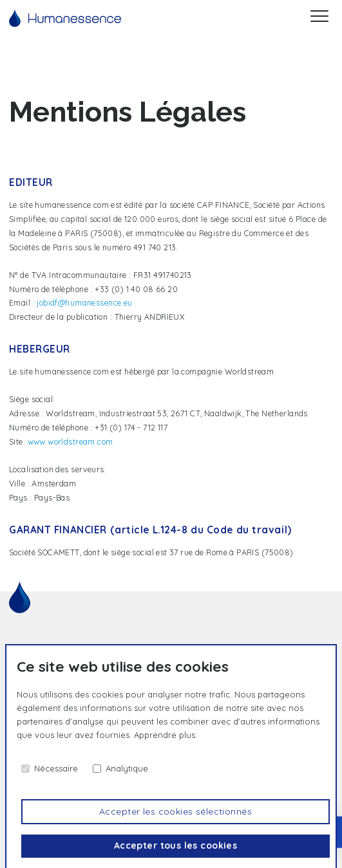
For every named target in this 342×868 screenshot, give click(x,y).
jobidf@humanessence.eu (84, 303)
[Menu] (319, 18)
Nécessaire (56, 768)
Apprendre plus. (166, 735)
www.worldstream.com (71, 442)
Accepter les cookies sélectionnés (176, 811)
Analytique (127, 768)
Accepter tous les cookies (176, 845)
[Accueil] (65, 18)
